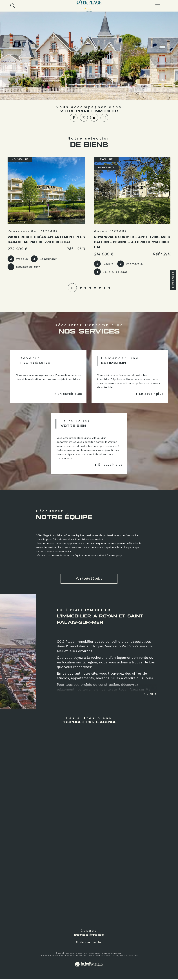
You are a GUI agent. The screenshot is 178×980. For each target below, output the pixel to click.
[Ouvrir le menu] (158, 6)
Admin (96, 957)
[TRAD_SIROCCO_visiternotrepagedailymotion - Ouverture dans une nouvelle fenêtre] (94, 118)
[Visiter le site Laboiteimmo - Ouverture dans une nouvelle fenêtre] (89, 969)
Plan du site (65, 957)
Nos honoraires (49, 957)
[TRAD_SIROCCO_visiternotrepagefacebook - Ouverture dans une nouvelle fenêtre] (74, 118)
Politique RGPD (120, 957)
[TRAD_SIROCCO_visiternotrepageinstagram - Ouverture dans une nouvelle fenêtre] (104, 118)
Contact (173, 280)
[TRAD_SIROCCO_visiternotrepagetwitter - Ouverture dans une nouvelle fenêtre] (84, 118)
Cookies (133, 957)
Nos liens (105, 957)
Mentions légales (82, 957)
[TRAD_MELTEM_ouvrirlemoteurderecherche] (13, 6)
